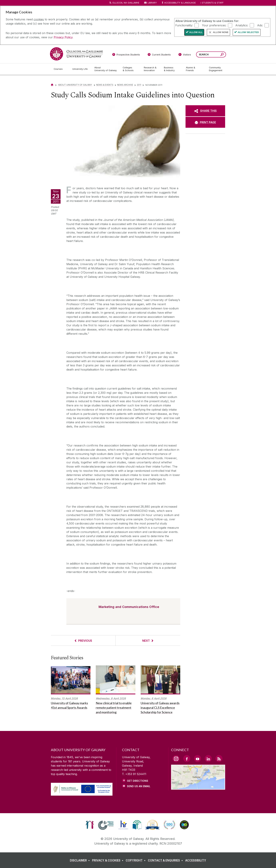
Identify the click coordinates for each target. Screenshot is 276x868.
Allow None (221, 32)
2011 (139, 85)
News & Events (105, 85)
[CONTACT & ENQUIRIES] (166, 860)
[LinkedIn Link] (208, 759)
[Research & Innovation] (151, 69)
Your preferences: (214, 25)
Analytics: (242, 25)
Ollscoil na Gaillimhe (126, 3)
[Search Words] (211, 54)
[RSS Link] (219, 759)
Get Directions (138, 781)
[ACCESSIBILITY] (196, 860)
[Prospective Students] (126, 55)
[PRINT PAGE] (205, 122)
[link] (90, 825)
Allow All (196, 32)
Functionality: (184, 25)
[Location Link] (198, 788)
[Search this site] (222, 55)
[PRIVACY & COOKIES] (108, 860)
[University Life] (80, 69)
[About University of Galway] (106, 69)
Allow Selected (248, 32)
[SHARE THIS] (205, 111)
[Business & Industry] (172, 69)
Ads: (260, 25)
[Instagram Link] (176, 759)
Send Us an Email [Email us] (139, 786)
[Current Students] (159, 55)
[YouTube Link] (197, 759)
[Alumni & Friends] (195, 69)
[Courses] (60, 69)
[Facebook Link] (187, 759)
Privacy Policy (63, 37)
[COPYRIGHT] (136, 860)
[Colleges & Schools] (130, 69)
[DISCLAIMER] (81, 860)
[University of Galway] (76, 54)
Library (152, 3)
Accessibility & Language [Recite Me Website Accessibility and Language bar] (178, 3)
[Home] (52, 85)
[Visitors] (185, 55)
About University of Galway (75, 85)
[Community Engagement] (216, 69)
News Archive (125, 85)
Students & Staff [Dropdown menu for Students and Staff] (213, 3)
